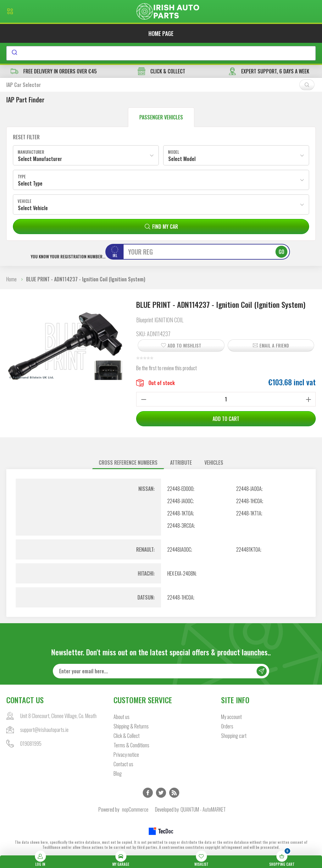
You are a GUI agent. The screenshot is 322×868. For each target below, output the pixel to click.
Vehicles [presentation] (214, 463)
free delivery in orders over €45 (54, 71)
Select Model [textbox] (182, 159)
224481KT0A (248, 549)
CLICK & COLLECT (161, 71)
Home (11, 279)
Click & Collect (127, 736)
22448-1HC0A (249, 501)
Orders (227, 726)
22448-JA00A (249, 489)
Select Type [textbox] (30, 183)
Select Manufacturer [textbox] (40, 159)
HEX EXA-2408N (181, 573)
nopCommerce (135, 809)
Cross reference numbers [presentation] (128, 463)
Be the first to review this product (167, 368)
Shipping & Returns (131, 726)
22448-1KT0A (180, 513)
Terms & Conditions (131, 745)
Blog (118, 773)
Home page (161, 33)
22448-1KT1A (249, 513)
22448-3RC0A (181, 526)
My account (231, 717)
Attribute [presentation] (181, 463)
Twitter (161, 793)
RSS (174, 793)
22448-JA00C (180, 501)
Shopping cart (234, 736)
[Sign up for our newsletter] (161, 671)
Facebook (148, 793)
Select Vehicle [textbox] (33, 208)
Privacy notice (126, 755)
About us (122, 717)
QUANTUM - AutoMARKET (203, 809)
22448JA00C (179, 549)
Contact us (123, 764)
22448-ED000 (180, 489)
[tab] (128, 463)
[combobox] (161, 53)
